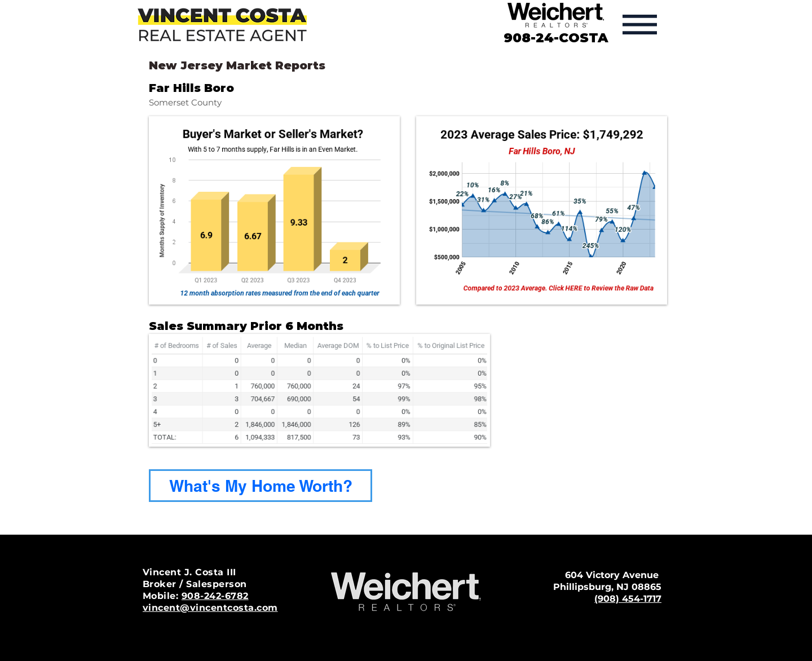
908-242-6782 (215, 596)
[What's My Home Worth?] (261, 486)
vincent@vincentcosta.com (210, 608)
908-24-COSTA (556, 38)
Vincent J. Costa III (189, 572)
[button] (640, 25)
